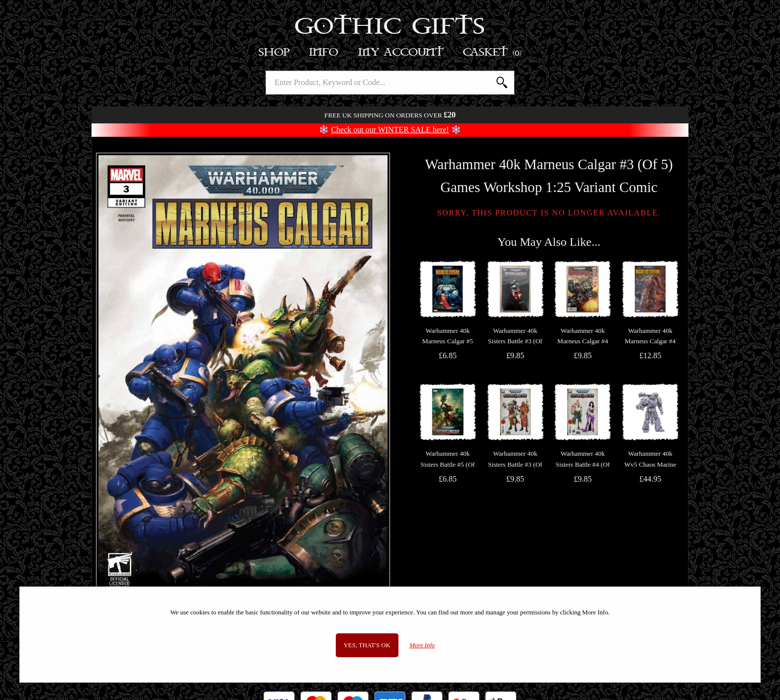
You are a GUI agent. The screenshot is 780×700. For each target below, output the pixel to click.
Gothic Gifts (390, 27)
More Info (422, 645)
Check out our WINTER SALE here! (390, 130)
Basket (493, 52)
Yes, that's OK (367, 645)
